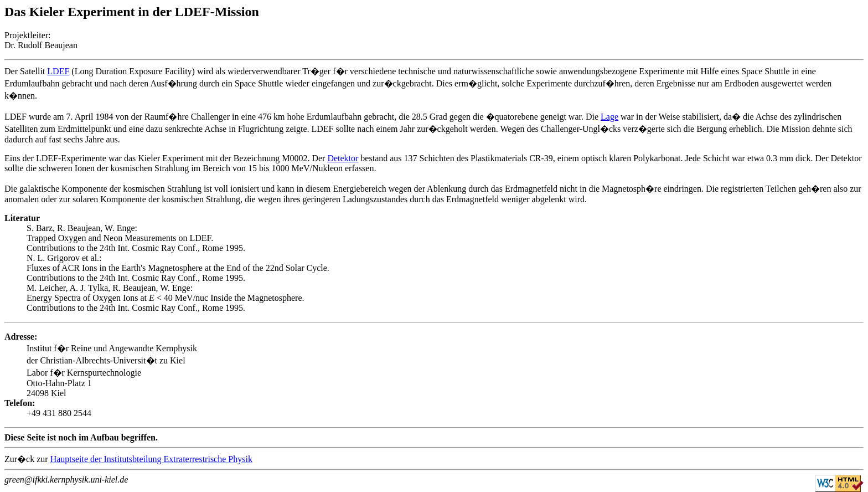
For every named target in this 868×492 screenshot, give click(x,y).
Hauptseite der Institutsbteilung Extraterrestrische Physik (151, 459)
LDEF (58, 71)
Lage (609, 117)
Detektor (343, 158)
